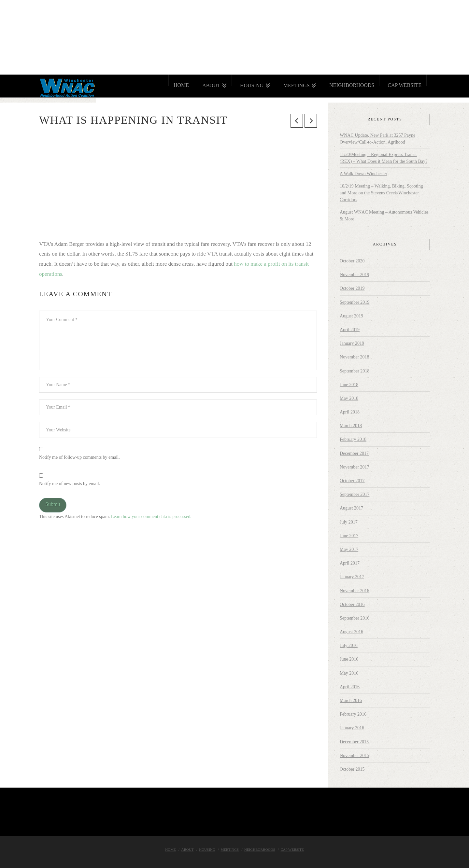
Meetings (230, 849)
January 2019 (352, 343)
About (188, 849)
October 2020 (352, 261)
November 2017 (355, 467)
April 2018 (350, 412)
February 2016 (353, 714)
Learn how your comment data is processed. (151, 517)
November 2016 (355, 591)
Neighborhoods (260, 849)
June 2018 (349, 385)
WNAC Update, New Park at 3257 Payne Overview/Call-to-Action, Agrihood (377, 139)
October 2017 (352, 481)
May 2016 (349, 673)
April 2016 (350, 687)
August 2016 (351, 632)
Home (170, 849)
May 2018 (349, 398)
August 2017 (351, 508)
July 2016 (349, 645)
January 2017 (352, 577)
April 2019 (350, 330)
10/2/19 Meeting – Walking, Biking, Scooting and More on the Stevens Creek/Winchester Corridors (381, 193)
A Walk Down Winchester (363, 174)
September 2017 (355, 494)
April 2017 (350, 563)
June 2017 (349, 536)
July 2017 (349, 522)
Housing (207, 849)
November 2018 (355, 357)
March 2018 (351, 426)
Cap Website (292, 849)
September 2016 (355, 618)
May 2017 (349, 549)
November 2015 (355, 756)
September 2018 (355, 371)
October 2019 (352, 288)
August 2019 (351, 316)
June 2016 (349, 659)
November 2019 (355, 275)
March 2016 (351, 700)
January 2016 (352, 728)
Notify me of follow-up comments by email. (79, 457)
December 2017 (354, 453)
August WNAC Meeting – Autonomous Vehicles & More (384, 216)
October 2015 (352, 769)
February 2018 (353, 439)
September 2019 (355, 302)
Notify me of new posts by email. (70, 484)
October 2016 (352, 604)
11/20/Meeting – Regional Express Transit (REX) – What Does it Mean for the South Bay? (384, 158)
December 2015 (354, 742)
